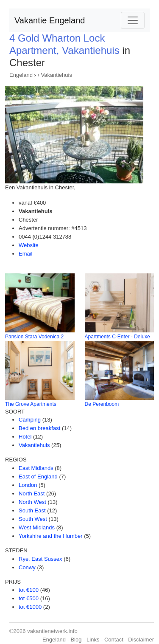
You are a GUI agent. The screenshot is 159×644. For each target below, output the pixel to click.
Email (26, 254)
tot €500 (29, 598)
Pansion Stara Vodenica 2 (34, 337)
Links (93, 640)
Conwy (27, 567)
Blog (76, 640)
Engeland (21, 75)
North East (32, 494)
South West (33, 519)
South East (32, 510)
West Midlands (37, 527)
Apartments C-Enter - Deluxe (117, 337)
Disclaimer (141, 640)
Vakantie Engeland (50, 20)
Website (29, 245)
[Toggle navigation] (133, 20)
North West (32, 502)
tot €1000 (30, 607)
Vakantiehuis (56, 75)
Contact (114, 640)
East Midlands (36, 468)
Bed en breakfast (39, 428)
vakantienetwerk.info (52, 631)
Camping (30, 420)
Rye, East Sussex (40, 559)
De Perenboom (102, 404)
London (28, 485)
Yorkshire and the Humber (51, 536)
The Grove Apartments (31, 404)
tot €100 (29, 590)
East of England (38, 477)
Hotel (25, 437)
